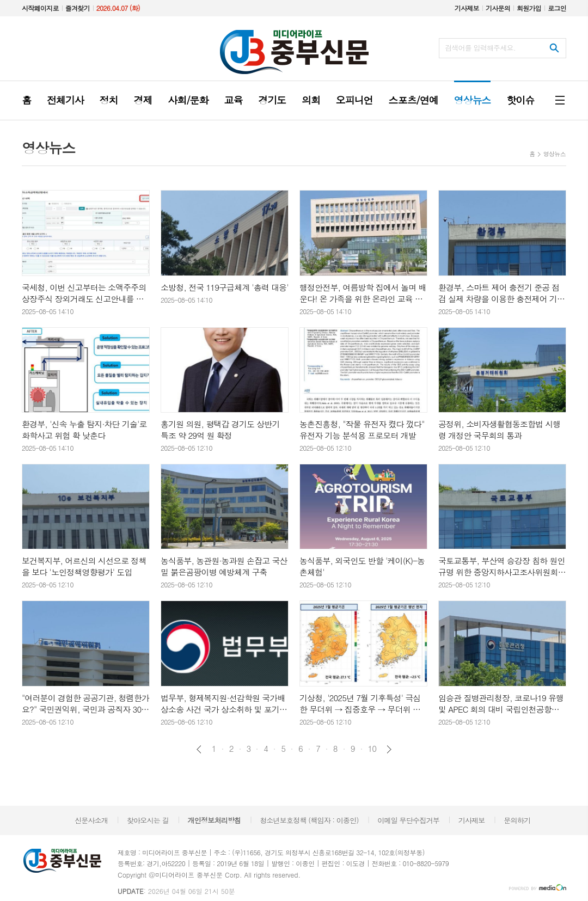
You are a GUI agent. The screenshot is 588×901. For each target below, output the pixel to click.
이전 (199, 749)
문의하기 (517, 820)
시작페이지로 (40, 8)
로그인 (557, 8)
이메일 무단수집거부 (408, 820)
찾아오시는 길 (148, 820)
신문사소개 (91, 820)
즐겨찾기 (78, 8)
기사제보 (467, 8)
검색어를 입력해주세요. (480, 48)
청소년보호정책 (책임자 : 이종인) (309, 820)
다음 (389, 749)
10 (372, 749)
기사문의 (498, 8)
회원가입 (529, 8)
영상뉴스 (555, 154)
